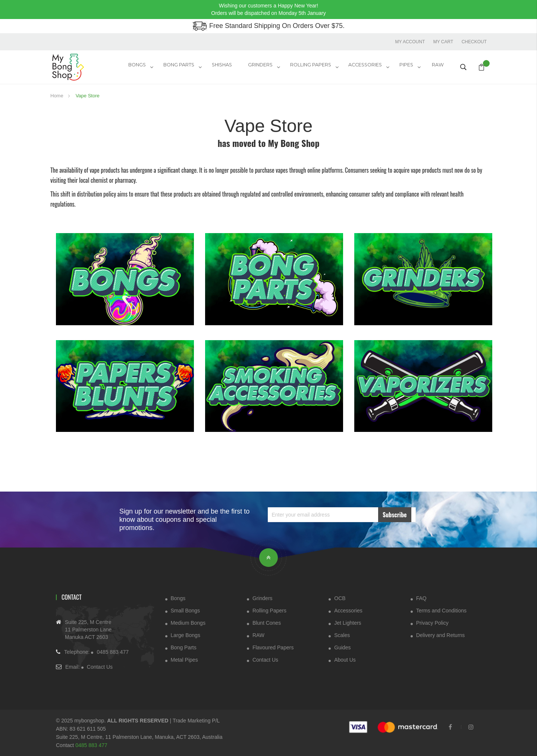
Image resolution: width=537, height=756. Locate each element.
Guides (342, 647)
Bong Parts (188, 67)
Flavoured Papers (273, 647)
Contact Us (100, 667)
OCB (340, 598)
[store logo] (78, 67)
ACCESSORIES (368, 67)
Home (57, 95)
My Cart (443, 41)
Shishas (229, 67)
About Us (345, 659)
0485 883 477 (113, 652)
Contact (72, 597)
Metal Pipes (184, 659)
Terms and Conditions (441, 610)
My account (409, 41)
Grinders (263, 598)
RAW (439, 67)
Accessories (348, 610)
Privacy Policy (432, 622)
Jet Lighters (348, 622)
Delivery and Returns (441, 635)
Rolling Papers (315, 67)
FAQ (421, 598)
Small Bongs (186, 610)
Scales (342, 635)
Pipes (408, 67)
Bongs (147, 67)
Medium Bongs (188, 622)
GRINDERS (266, 67)
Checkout (474, 41)
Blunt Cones (267, 622)
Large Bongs (186, 635)
